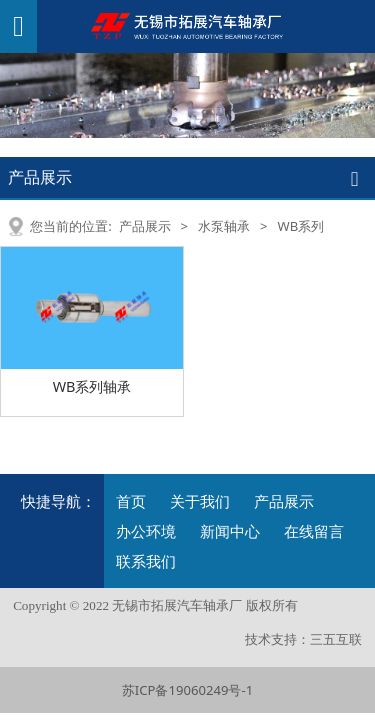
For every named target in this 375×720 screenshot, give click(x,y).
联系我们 (146, 561)
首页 (131, 501)
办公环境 (146, 531)
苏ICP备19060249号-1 (187, 690)
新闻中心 (230, 531)
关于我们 (200, 501)
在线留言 (314, 531)
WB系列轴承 (92, 386)
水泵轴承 (224, 226)
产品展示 (145, 226)
